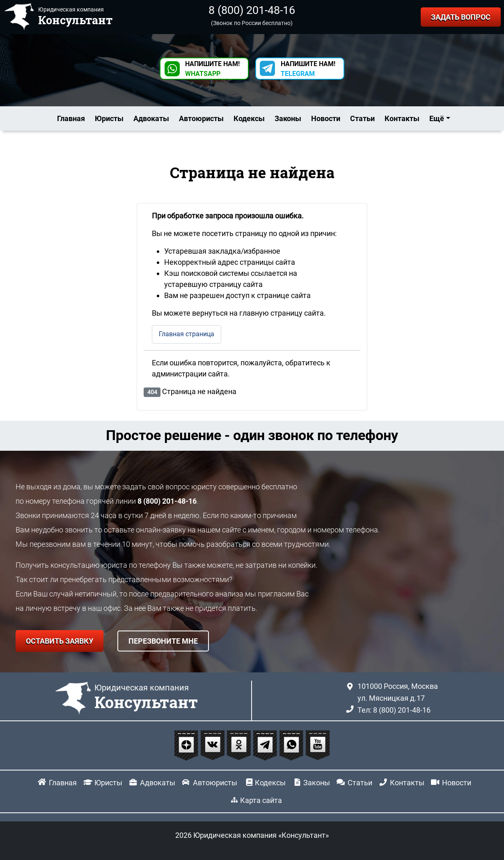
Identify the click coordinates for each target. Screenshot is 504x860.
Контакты (402, 118)
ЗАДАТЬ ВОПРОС (461, 17)
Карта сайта (261, 800)
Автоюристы (201, 118)
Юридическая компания (146, 697)
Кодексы (249, 118)
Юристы (109, 118)
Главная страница (187, 334)
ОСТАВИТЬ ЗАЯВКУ (60, 641)
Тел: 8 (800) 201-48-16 (394, 710)
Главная (71, 118)
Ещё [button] (437, 118)
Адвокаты (151, 118)
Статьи (362, 118)
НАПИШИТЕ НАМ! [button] (212, 69)
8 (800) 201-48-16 (252, 10)
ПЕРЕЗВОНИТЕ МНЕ (163, 641)
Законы (288, 118)
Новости (326, 118)
